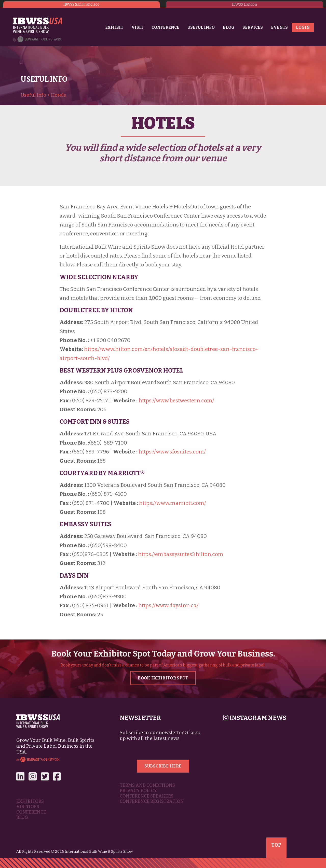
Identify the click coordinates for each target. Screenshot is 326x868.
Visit (137, 27)
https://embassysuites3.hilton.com (181, 554)
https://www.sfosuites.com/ (172, 452)
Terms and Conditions (147, 785)
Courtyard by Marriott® (102, 473)
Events (279, 27)
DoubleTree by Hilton (96, 310)
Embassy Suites (86, 524)
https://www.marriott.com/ (173, 503)
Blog (229, 27)
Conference (165, 27)
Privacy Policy (138, 791)
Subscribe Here (163, 766)
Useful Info (201, 27)
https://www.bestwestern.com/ (176, 401)
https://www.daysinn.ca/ (168, 606)
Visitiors (28, 807)
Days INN (74, 576)
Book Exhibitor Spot (163, 678)
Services (253, 27)
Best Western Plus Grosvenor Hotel (121, 371)
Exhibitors (30, 801)
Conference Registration (152, 801)
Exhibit (114, 27)
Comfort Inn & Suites (95, 422)
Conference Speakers (147, 796)
